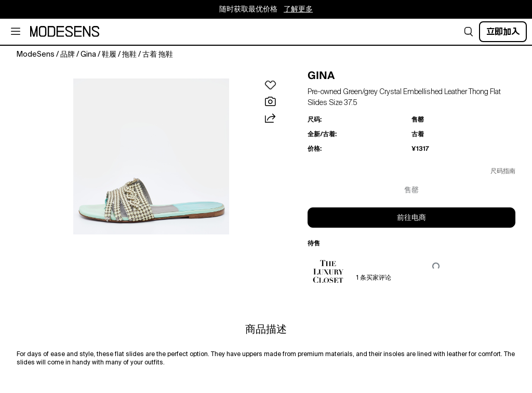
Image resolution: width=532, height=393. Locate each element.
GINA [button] (321, 75)
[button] (469, 32)
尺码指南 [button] (503, 172)
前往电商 (411, 218)
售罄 (411, 190)
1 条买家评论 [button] (374, 278)
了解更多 (298, 9)
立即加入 (503, 31)
